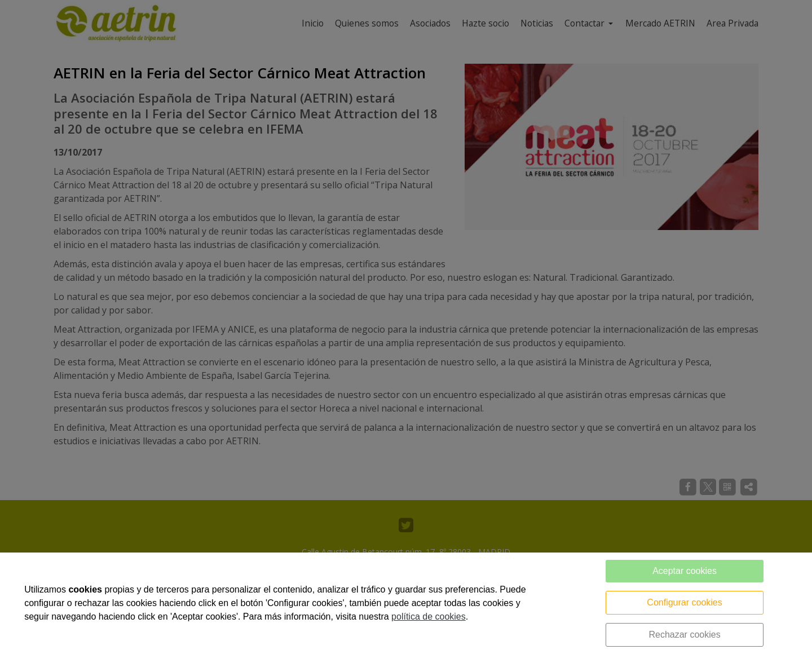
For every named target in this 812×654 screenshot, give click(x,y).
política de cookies (429, 617)
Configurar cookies (684, 602)
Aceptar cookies (685, 571)
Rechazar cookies (684, 635)
